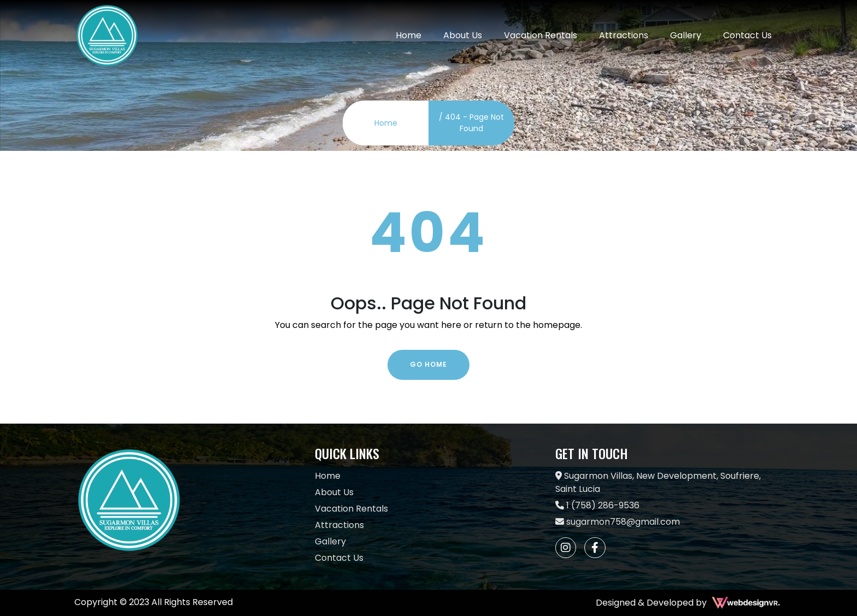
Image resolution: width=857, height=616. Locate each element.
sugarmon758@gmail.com (618, 522)
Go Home (428, 364)
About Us (463, 35)
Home (409, 35)
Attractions (624, 35)
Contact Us (747, 35)
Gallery (686, 35)
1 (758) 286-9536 (597, 505)
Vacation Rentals (541, 35)
